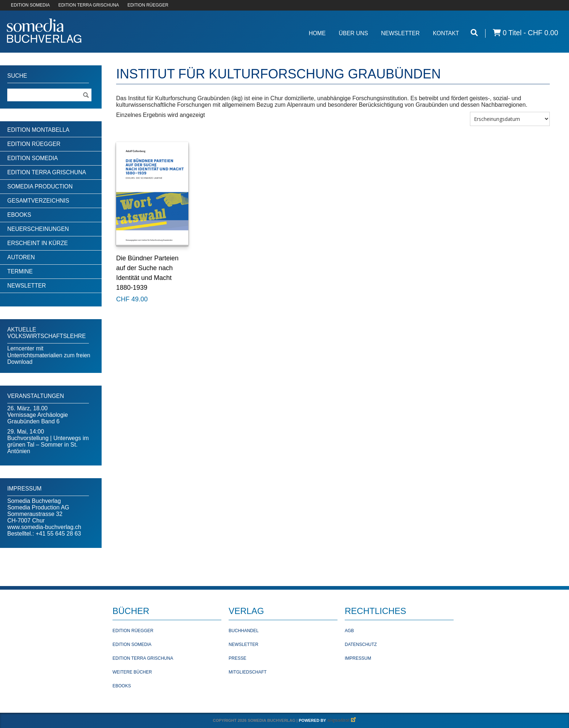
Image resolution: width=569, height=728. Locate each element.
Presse (238, 658)
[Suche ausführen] (86, 95)
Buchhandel (244, 631)
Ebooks (19, 215)
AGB (349, 631)
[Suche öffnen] (474, 33)
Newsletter (400, 33)
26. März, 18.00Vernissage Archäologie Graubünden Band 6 (38, 415)
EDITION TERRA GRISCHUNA (89, 5)
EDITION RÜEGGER (148, 5)
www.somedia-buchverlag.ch (44, 527)
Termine (20, 271)
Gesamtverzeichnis (38, 201)
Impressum (358, 658)
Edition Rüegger (34, 144)
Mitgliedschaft (248, 672)
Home (317, 33)
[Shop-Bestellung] (510, 119)
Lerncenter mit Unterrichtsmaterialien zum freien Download (49, 355)
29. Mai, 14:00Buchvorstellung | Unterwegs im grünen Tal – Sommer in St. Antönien (48, 441)
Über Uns (353, 33)
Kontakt (446, 33)
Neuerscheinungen (38, 229)
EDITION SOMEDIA (30, 5)
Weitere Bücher (132, 672)
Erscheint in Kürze (38, 243)
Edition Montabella (38, 130)
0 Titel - (525, 33)
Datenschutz (361, 644)
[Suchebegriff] (49, 95)
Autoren (21, 257)
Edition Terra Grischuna (47, 172)
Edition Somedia (33, 158)
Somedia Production (40, 186)
